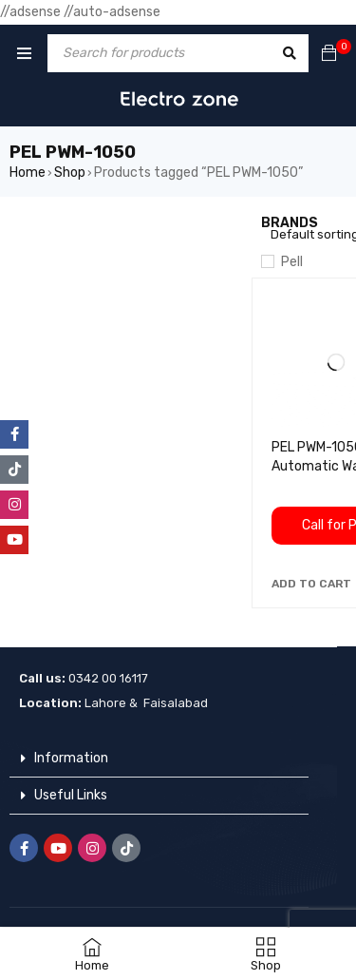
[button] (311, 584)
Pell (292, 262)
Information (71, 758)
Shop (70, 173)
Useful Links (71, 795)
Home (28, 173)
